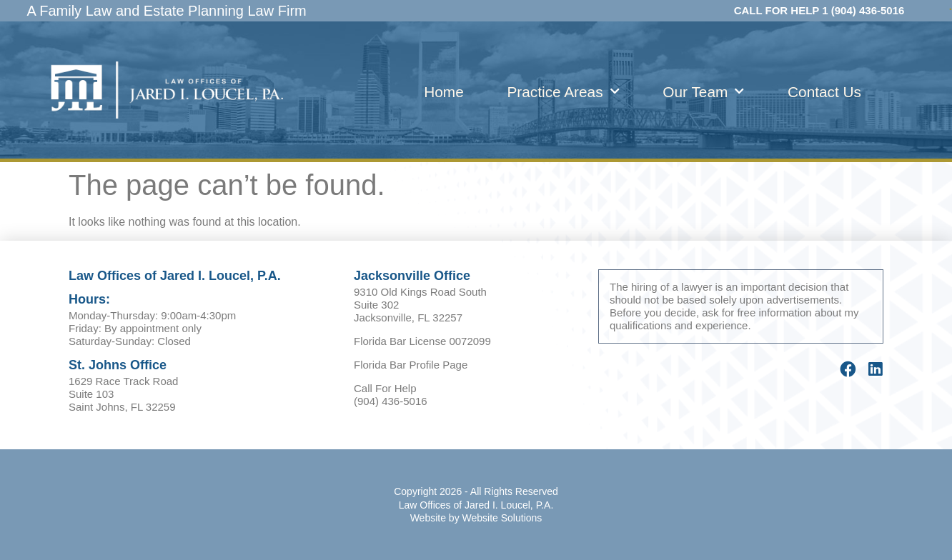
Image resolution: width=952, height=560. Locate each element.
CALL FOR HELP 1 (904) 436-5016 (819, 10)
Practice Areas (563, 92)
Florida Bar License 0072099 (422, 341)
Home (443, 92)
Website (428, 518)
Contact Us (824, 92)
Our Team (703, 92)
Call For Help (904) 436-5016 (391, 395)
